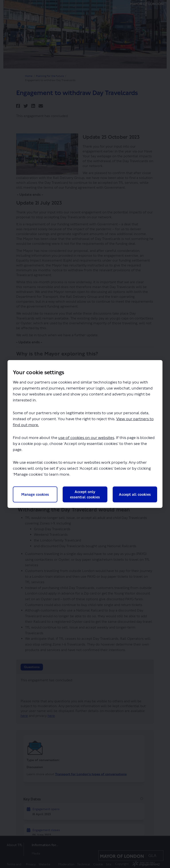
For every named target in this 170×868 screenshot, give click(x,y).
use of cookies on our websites (86, 438)
